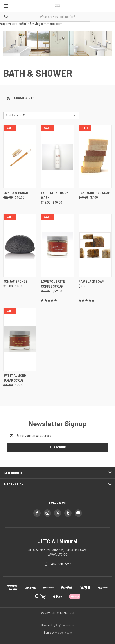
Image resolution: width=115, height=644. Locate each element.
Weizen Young (64, 633)
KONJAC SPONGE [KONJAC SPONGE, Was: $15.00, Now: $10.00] (15, 282)
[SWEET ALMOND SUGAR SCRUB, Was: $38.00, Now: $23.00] (20, 339)
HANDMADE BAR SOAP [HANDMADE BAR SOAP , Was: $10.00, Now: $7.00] (94, 193)
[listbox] (47, 116)
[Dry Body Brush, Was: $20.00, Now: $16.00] (20, 157)
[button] (57, 98)
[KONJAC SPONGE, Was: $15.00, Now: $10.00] (20, 245)
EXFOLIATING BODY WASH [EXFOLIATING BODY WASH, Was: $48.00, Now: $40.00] (55, 195)
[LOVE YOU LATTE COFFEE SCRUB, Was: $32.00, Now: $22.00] (58, 245)
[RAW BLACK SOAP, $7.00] (95, 245)
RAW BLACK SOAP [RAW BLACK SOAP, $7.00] (91, 282)
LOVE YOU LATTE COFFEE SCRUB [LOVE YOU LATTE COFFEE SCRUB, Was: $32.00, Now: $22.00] (53, 284)
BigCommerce (65, 626)
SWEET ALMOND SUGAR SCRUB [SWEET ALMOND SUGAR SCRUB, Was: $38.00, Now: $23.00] (15, 378)
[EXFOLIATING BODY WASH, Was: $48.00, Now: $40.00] (58, 157)
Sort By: (11, 115)
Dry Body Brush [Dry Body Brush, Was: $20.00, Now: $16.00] (16, 193)
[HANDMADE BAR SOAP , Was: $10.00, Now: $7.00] (95, 157)
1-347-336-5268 (60, 564)
